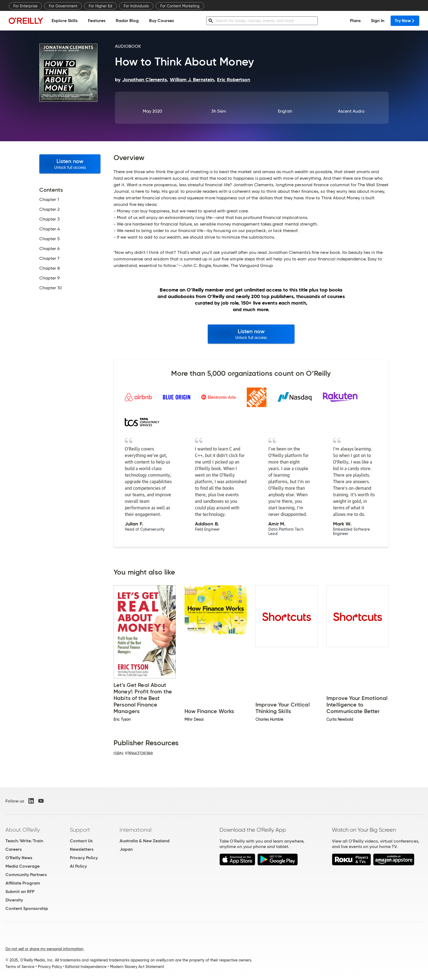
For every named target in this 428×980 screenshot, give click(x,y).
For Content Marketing (180, 6)
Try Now (405, 21)
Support (80, 830)
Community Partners (26, 875)
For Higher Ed (100, 6)
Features (97, 21)
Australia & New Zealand (145, 841)
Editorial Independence (86, 967)
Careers (14, 849)
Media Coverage (23, 866)
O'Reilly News (19, 858)
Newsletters (82, 849)
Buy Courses (161, 21)
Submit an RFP (20, 892)
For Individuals (136, 6)
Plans (355, 21)
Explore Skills (65, 21)
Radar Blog (127, 21)
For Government (63, 6)
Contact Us (81, 841)
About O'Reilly (23, 830)
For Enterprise (25, 6)
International (136, 830)
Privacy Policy (84, 858)
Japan (126, 849)
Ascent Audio (351, 111)
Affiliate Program (23, 883)
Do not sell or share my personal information (44, 949)
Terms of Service (20, 967)
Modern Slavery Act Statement (137, 967)
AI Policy (78, 866)
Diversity (14, 900)
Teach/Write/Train (24, 841)
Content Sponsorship (27, 908)
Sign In (378, 21)
